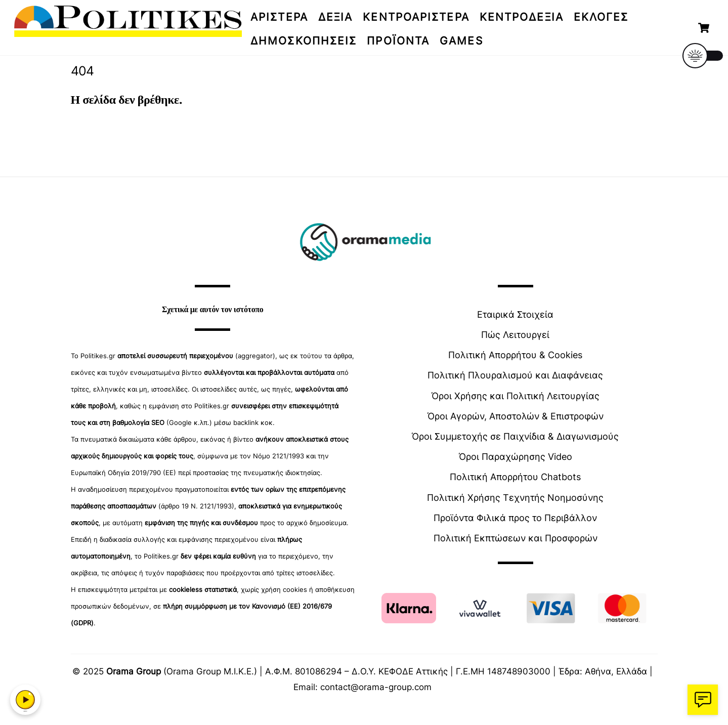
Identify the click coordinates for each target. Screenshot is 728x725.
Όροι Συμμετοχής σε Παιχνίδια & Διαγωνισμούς (515, 436)
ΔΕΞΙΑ (336, 17)
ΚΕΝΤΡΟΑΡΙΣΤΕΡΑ (416, 17)
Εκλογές (601, 17)
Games (461, 41)
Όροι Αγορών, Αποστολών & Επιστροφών (516, 416)
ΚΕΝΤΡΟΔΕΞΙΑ (522, 17)
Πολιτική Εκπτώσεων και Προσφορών (516, 538)
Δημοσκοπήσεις (304, 41)
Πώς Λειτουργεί (515, 335)
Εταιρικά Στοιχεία (515, 314)
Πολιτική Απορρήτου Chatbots (515, 477)
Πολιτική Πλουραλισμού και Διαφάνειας (515, 375)
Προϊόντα (398, 41)
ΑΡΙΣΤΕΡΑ (279, 17)
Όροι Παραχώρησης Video (516, 457)
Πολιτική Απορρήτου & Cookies (515, 355)
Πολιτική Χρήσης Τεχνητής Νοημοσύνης (515, 498)
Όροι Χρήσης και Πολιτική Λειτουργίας (516, 396)
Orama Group (134, 671)
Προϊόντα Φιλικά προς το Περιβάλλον (515, 518)
